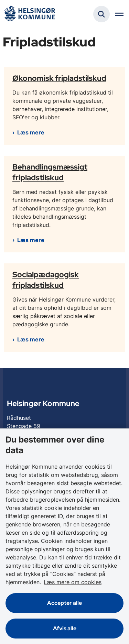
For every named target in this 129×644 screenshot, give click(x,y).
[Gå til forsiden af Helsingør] (30, 14)
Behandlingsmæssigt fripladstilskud (50, 172)
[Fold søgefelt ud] (101, 14)
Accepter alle (64, 603)
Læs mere (31, 132)
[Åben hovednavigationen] (122, 14)
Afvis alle (65, 628)
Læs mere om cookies (73, 582)
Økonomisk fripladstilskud (59, 78)
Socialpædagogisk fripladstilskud (46, 280)
